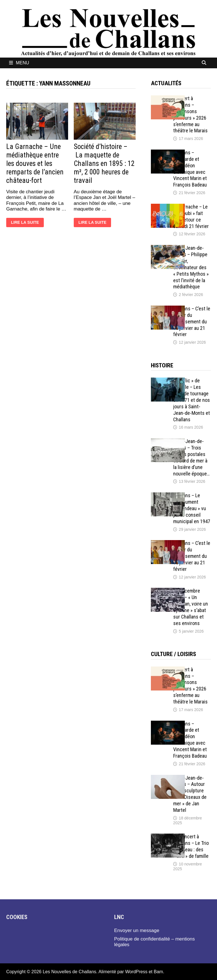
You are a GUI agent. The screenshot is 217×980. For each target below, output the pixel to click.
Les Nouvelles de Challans (69, 972)
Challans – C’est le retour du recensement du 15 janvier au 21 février (192, 321)
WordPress (136, 972)
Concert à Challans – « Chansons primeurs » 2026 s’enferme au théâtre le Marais (190, 114)
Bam (158, 972)
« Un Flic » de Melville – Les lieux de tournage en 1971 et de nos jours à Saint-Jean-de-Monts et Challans (192, 400)
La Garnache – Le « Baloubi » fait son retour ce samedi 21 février (191, 216)
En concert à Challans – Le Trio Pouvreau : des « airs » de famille (191, 846)
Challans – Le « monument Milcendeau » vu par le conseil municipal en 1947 (192, 508)
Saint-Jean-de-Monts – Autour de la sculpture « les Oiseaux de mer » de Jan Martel (190, 794)
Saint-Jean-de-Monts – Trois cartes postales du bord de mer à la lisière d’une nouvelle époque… (191, 457)
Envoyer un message (137, 930)
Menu (19, 63)
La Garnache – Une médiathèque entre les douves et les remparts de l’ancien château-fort (35, 164)
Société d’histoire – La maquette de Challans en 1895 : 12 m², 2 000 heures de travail (104, 164)
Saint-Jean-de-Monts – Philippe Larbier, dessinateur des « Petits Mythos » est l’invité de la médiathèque (191, 267)
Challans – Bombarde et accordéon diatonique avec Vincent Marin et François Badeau (190, 169)
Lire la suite (25, 223)
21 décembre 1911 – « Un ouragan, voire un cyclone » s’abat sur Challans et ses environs (191, 607)
